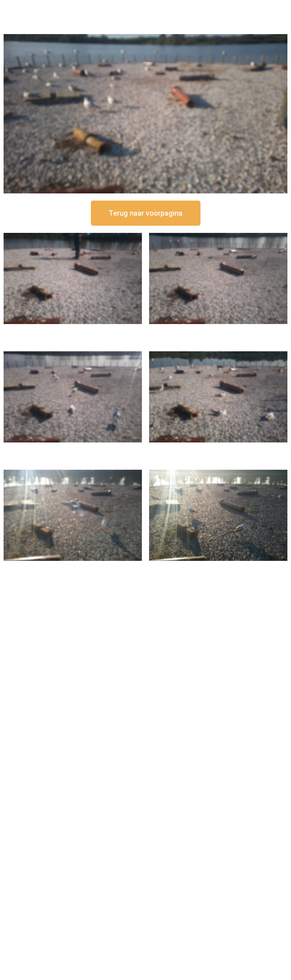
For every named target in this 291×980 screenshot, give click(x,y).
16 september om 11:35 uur (73, 448)
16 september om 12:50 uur (73, 330)
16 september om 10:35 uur (218, 448)
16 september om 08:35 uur (218, 567)
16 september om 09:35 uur (73, 567)
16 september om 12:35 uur (218, 330)
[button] (146, 213)
